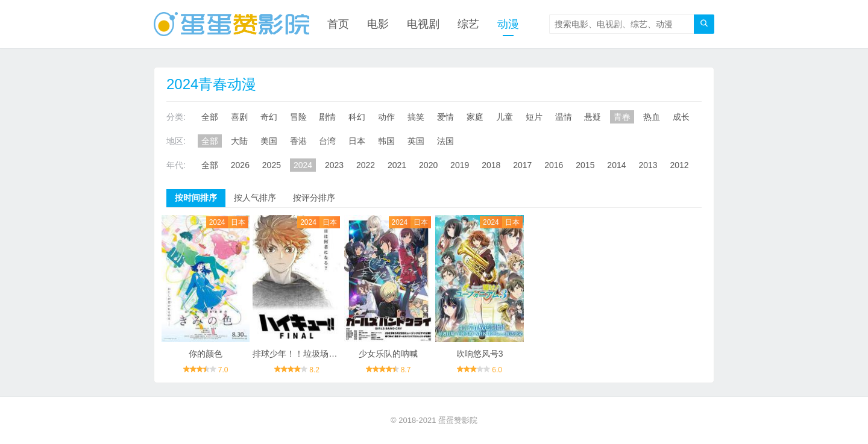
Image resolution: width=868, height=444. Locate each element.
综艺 (468, 24)
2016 (554, 165)
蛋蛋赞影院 (458, 420)
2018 (491, 165)
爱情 (445, 117)
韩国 (386, 141)
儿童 (505, 117)
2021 (397, 165)
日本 (357, 141)
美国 (269, 141)
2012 (679, 165)
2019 (460, 165)
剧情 (327, 117)
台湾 (327, 141)
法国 (445, 141)
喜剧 (239, 117)
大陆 (239, 141)
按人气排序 (255, 198)
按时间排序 (196, 198)
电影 (378, 24)
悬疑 (593, 117)
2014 (616, 165)
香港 (298, 141)
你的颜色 (206, 354)
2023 (334, 165)
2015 (585, 165)
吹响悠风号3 (480, 354)
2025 (272, 165)
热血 (652, 117)
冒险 (298, 117)
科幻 (357, 117)
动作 (386, 117)
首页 (338, 24)
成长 (681, 117)
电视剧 (423, 24)
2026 (240, 165)
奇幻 (269, 117)
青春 (622, 117)
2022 (366, 165)
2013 (648, 165)
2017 (522, 165)
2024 (303, 165)
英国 (416, 141)
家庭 (475, 117)
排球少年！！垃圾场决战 (299, 354)
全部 (210, 117)
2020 (428, 165)
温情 (564, 117)
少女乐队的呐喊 (388, 354)
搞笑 (416, 117)
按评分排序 (314, 198)
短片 (534, 117)
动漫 (508, 24)
